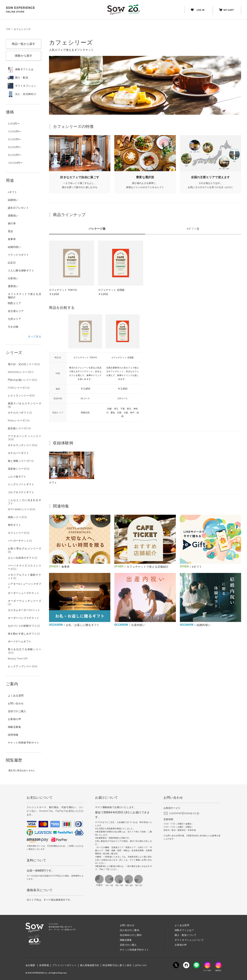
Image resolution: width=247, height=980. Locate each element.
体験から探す (24, 56)
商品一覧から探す (24, 44)
